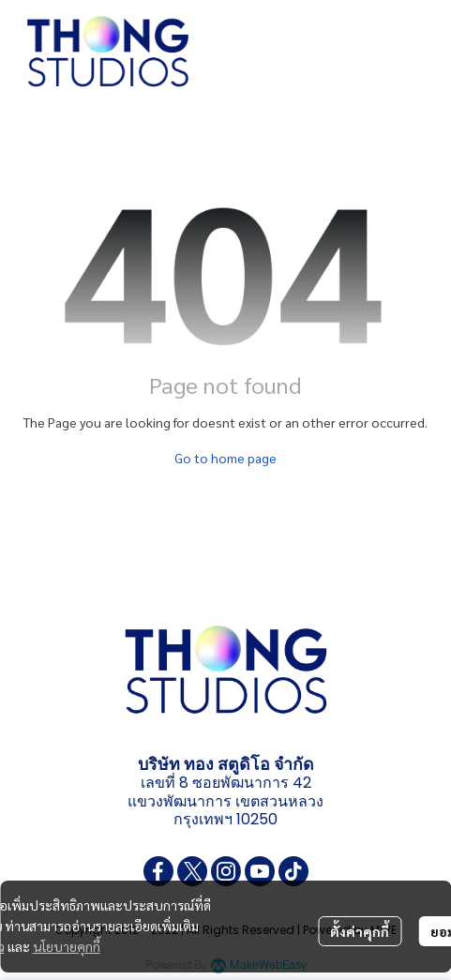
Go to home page (225, 458)
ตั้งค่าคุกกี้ (360, 931)
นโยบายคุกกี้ (67, 946)
